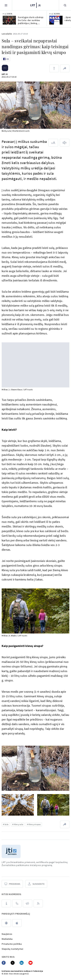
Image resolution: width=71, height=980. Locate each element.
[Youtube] (31, 963)
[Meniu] (6, 5)
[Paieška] (65, 5)
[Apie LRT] (6, 903)
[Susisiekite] (36, 884)
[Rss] (38, 903)
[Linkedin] (22, 963)
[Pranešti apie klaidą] (54, 68)
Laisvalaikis (7, 34)
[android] (6, 923)
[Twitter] (13, 963)
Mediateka (7, 939)
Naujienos (7, 934)
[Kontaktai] (17, 903)
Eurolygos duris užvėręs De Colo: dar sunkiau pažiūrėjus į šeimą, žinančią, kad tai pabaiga (31, 20)
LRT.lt (5, 74)
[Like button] (6, 59)
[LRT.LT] (35, 5)
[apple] (17, 923)
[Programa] (12, 884)
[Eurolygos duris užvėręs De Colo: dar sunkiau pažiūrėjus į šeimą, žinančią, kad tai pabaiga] (9, 20)
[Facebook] (4, 963)
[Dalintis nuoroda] (65, 68)
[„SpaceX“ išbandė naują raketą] (56, 20)
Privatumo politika (12, 944)
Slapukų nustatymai (12, 949)
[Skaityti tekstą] (65, 143)
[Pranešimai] (28, 903)
